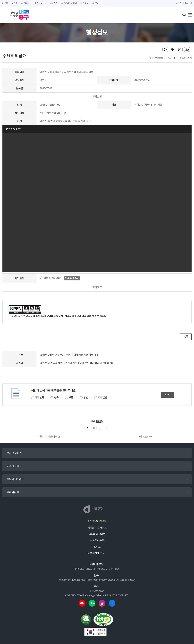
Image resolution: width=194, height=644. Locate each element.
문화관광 (53, 3)
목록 (186, 337)
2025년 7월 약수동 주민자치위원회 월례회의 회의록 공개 (69, 355)
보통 (71, 398)
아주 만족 (39, 398)
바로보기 (70, 278)
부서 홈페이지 (14, 453)
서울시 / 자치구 (15, 479)
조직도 (97, 547)
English (189, 3)
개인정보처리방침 (97, 521)
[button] (107, 428)
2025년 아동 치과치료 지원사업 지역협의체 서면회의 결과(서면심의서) (76, 363)
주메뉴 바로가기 (97, 0)
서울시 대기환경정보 (49, 436)
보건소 (14, 3)
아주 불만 (103, 398)
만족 (56, 398)
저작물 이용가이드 (97, 527)
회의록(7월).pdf (52, 278)
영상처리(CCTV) (97, 534)
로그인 (179, 3)
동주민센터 (13, 466)
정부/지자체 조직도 (97, 553)
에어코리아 (145, 436)
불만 (85, 398)
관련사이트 (13, 492)
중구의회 (25, 3)
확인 (167, 395)
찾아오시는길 (97, 540)
